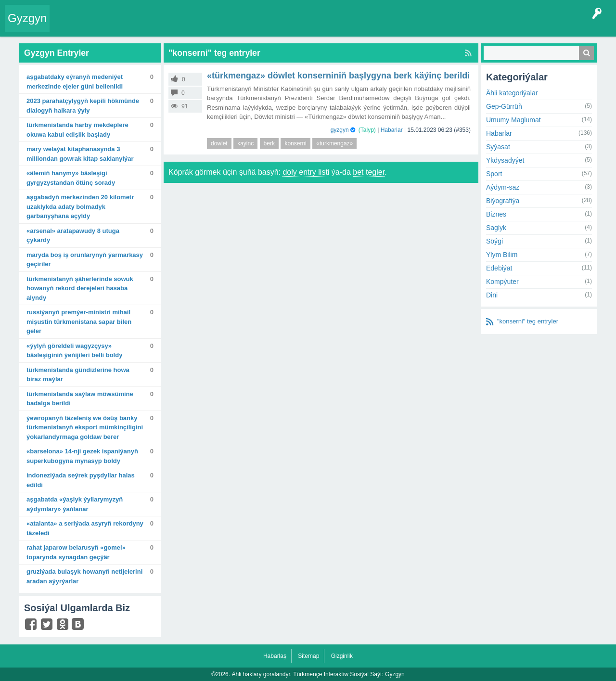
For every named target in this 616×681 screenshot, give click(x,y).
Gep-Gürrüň (504, 106)
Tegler (165, 26)
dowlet (219, 143)
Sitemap (308, 656)
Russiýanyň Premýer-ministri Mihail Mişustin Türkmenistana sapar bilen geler (79, 321)
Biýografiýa (503, 201)
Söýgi (494, 241)
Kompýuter (502, 282)
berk (269, 143)
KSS (310, 26)
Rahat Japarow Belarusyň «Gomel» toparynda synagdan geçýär (76, 552)
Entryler (104, 26)
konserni (295, 143)
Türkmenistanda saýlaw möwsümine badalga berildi (80, 399)
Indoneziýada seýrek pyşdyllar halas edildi (81, 480)
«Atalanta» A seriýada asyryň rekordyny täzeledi (85, 528)
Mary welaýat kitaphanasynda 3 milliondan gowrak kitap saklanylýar (80, 154)
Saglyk (496, 228)
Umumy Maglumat (513, 120)
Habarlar (392, 130)
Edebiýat (499, 268)
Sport (494, 174)
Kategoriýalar (202, 26)
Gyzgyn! (135, 26)
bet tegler (369, 172)
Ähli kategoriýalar (512, 93)
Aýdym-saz (503, 187)
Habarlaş (275, 656)
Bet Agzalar (275, 26)
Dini (492, 295)
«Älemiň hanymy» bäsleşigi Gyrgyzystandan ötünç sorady (71, 178)
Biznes (496, 214)
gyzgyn (340, 130)
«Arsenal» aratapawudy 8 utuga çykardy (73, 236)
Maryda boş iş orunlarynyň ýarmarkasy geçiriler (85, 260)
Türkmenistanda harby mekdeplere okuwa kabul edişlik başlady (77, 130)
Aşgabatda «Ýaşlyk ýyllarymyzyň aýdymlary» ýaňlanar (75, 504)
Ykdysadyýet (505, 160)
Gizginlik (342, 656)
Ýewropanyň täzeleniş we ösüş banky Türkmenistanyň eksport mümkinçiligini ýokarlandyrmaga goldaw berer (85, 427)
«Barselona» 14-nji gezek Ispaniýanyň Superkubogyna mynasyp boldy (82, 456)
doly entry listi (306, 172)
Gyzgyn (27, 18)
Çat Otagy (343, 26)
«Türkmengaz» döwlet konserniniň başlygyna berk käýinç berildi (338, 76)
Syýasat (498, 147)
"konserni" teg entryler (528, 321)
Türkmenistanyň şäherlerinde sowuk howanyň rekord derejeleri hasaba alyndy (80, 288)
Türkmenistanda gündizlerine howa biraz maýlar (78, 375)
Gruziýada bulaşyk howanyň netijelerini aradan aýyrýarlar (84, 576)
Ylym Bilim (502, 255)
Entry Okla (71, 26)
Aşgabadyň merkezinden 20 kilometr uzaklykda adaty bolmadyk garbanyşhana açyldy (80, 206)
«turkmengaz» (334, 143)
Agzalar (240, 26)
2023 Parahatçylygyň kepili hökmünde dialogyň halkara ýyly (83, 106)
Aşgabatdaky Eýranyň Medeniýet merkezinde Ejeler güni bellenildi (75, 82)
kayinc (245, 143)
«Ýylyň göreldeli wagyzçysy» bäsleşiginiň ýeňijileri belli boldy (74, 351)
